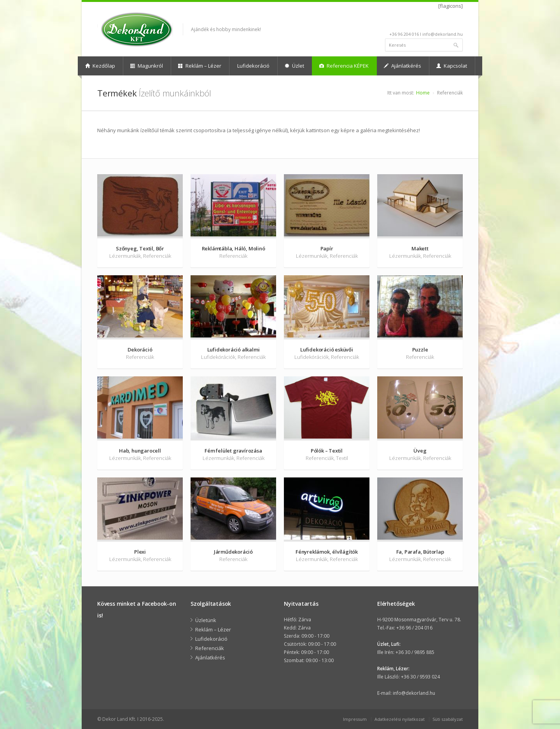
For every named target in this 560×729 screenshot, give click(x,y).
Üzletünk (206, 620)
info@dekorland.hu (414, 693)
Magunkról (147, 66)
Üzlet (294, 66)
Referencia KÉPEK (344, 66)
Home (423, 93)
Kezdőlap (100, 66)
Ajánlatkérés (402, 66)
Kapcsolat (452, 66)
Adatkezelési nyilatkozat (400, 719)
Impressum (355, 719)
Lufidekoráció (253, 66)
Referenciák (210, 648)
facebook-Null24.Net (458, 22)
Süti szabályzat (448, 719)
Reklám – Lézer (200, 66)
